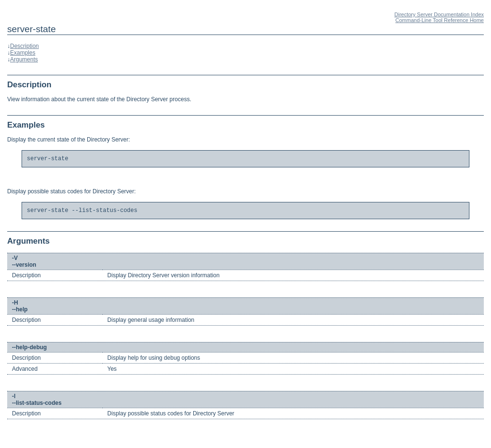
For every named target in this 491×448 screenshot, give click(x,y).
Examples (23, 53)
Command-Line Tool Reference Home (440, 20)
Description (24, 46)
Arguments (24, 59)
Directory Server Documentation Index (439, 14)
